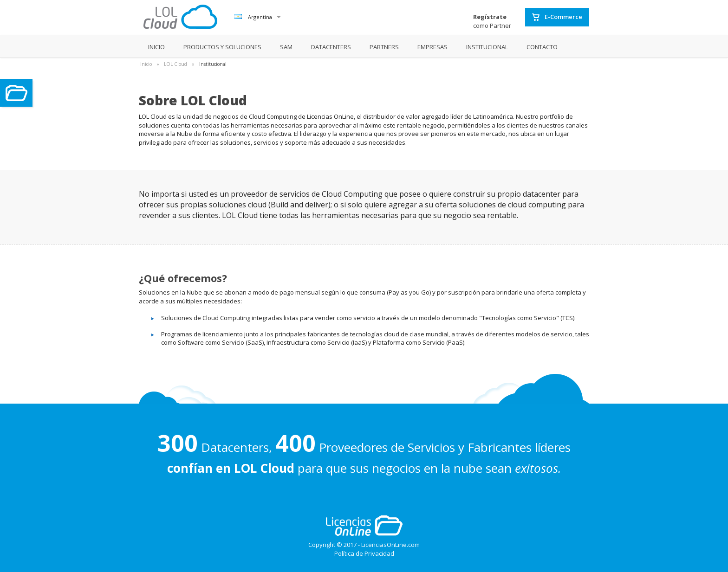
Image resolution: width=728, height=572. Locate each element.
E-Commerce (557, 17)
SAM (286, 47)
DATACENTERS (331, 47)
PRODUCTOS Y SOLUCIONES (222, 47)
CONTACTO (542, 47)
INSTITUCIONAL (487, 47)
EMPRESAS (432, 47)
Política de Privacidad (364, 553)
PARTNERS (384, 47)
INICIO (156, 47)
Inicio (146, 64)
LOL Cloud (175, 64)
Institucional (213, 64)
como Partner (492, 21)
